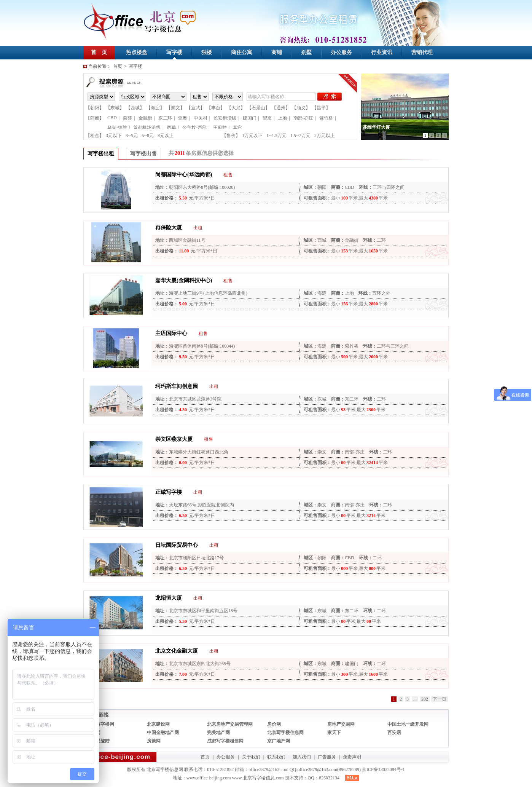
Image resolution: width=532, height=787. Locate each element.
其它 (237, 128)
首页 (118, 66)
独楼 (207, 52)
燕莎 (127, 118)
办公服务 (341, 52)
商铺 (277, 52)
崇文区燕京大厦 (174, 439)
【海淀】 (155, 108)
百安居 (394, 733)
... (415, 699)
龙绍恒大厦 (169, 598)
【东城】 (115, 108)
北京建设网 (158, 724)
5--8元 (148, 136)
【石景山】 (258, 108)
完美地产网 (218, 733)
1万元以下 (252, 136)
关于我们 (251, 757)
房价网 (274, 724)
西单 (172, 128)
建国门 (250, 118)
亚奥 (183, 118)
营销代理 (422, 52)
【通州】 (281, 108)
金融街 (145, 118)
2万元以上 (325, 136)
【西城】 (135, 108)
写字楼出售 (143, 154)
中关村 (201, 118)
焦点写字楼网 (100, 724)
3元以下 (114, 136)
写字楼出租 (101, 154)
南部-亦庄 (303, 118)
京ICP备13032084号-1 (383, 769)
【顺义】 (301, 108)
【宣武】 (196, 108)
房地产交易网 (341, 724)
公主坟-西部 (194, 128)
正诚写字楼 (169, 492)
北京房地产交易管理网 (230, 724)
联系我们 (276, 757)
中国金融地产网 (163, 733)
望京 (267, 118)
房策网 (154, 741)
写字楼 (174, 52)
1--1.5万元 (276, 136)
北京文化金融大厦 (177, 651)
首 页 (99, 52)
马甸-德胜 (117, 128)
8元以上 (166, 136)
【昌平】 (321, 108)
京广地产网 (279, 741)
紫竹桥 (326, 118)
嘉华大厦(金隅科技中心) (184, 280)
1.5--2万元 (300, 136)
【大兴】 (236, 108)
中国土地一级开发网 (408, 724)
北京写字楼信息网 (285, 733)
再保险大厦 (169, 227)
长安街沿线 (225, 118)
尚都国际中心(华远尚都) (184, 175)
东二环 (165, 118)
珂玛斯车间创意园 (177, 386)
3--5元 (132, 136)
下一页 (440, 699)
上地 (282, 118)
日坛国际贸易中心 (177, 545)
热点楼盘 (137, 52)
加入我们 (302, 757)
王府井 (220, 128)
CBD (112, 118)
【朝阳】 (95, 108)
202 (425, 699)
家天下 (334, 733)
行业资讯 (382, 52)
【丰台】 (216, 108)
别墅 (306, 52)
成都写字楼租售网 (225, 741)
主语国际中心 (171, 333)
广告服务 (327, 757)
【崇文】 (175, 108)
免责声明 (352, 757)
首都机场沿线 (147, 128)
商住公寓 (242, 52)
